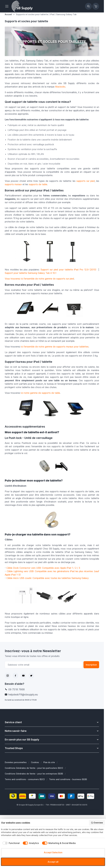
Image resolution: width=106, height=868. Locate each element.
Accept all (53, 862)
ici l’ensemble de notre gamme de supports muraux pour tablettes (55, 347)
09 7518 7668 (16, 689)
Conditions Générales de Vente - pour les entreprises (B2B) (34, 774)
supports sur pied (86, 181)
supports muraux (13, 184)
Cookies (35, 762)
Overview (97, 823)
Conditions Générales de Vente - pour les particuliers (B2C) (34, 768)
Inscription (91, 665)
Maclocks (60, 87)
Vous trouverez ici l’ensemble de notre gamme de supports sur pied (39, 279)
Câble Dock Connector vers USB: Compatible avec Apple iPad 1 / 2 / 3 (43, 568)
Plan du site (49, 762)
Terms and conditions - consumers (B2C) (25, 779)
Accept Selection (53, 852)
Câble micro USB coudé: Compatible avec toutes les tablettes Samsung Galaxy (48, 578)
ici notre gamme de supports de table (41, 393)
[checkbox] (10, 843)
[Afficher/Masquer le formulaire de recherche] (88, 6)
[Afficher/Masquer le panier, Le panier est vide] (96, 6)
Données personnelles (16, 762)
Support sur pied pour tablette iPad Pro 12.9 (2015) (68, 270)
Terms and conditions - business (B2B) (68, 779)
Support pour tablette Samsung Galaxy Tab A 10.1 (31, 273)
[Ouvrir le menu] (8, 6)
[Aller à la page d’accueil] (8, 14)
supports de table (38, 184)
